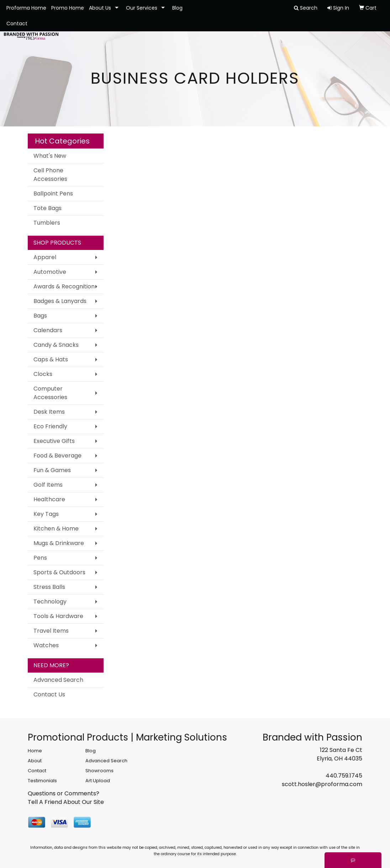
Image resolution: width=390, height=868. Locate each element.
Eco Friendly (50, 426)
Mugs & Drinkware (59, 543)
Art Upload (98, 781)
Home (35, 751)
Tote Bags (48, 208)
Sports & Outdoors (59, 572)
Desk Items (49, 412)
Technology (50, 602)
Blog (177, 8)
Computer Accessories (50, 393)
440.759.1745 (344, 776)
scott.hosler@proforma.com (322, 784)
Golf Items (48, 485)
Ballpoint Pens (53, 194)
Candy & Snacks (56, 345)
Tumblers (47, 223)
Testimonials (42, 781)
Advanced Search (58, 680)
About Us (100, 8)
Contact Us (49, 694)
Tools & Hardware (58, 616)
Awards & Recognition (64, 286)
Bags (40, 316)
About (35, 761)
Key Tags (46, 514)
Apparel (45, 257)
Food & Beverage (57, 456)
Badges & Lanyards (60, 301)
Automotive (50, 272)
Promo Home (68, 8)
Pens (40, 558)
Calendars (48, 330)
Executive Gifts (54, 441)
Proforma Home (26, 8)
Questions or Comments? (64, 793)
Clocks (43, 374)
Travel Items (51, 631)
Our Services (142, 8)
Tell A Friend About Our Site (66, 802)
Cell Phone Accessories (50, 175)
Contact (17, 23)
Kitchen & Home (56, 529)
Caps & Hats (51, 359)
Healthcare (49, 499)
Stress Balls (49, 587)
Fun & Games (52, 470)
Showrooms (99, 771)
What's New (50, 156)
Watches (46, 645)
